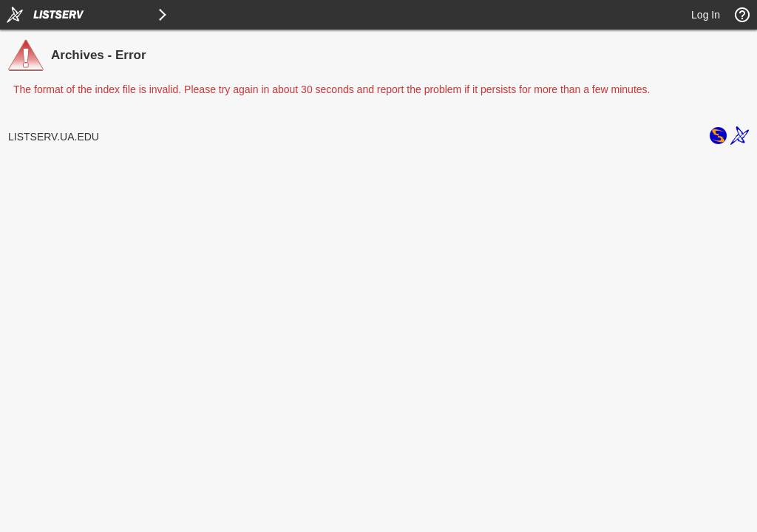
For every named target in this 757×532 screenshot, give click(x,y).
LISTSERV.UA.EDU (54, 137)
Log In (706, 15)
